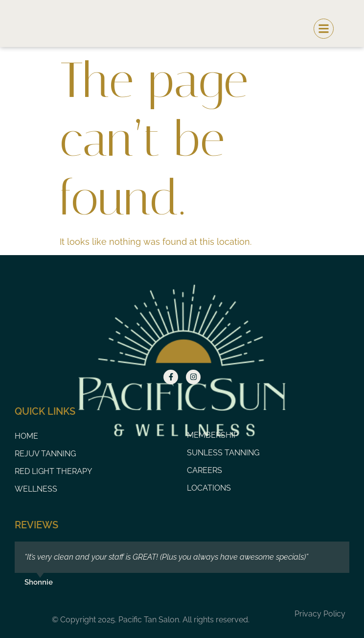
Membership (213, 435)
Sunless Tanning (223, 453)
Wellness (36, 489)
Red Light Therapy (53, 471)
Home (26, 436)
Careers (205, 470)
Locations (209, 488)
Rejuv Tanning (45, 454)
